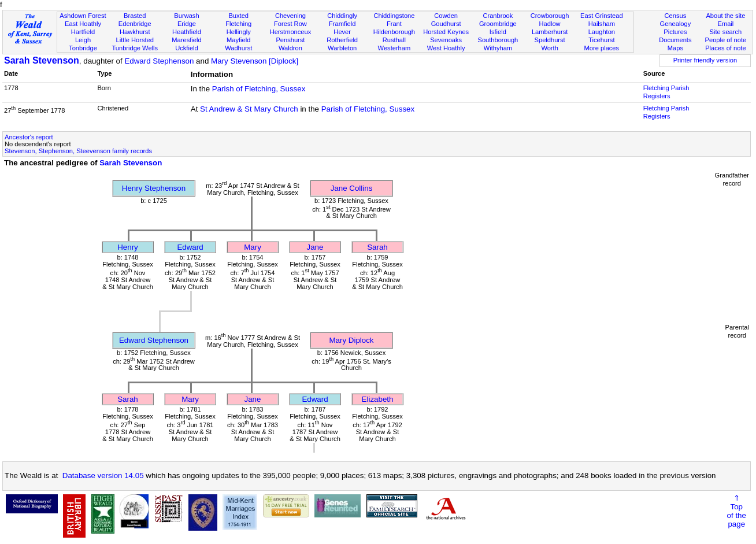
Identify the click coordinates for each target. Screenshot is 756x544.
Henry (128, 247)
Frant (394, 24)
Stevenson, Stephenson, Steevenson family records (78, 151)
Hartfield (83, 32)
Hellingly (239, 32)
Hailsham (602, 24)
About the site (725, 16)
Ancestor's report (29, 137)
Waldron (290, 48)
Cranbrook (498, 16)
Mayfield (238, 40)
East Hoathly (83, 24)
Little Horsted (135, 40)
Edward (190, 247)
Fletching (238, 24)
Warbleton (342, 48)
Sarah (377, 247)
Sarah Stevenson (42, 60)
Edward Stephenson (159, 61)
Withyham (498, 48)
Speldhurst (550, 40)
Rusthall (394, 40)
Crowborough (550, 16)
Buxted (238, 16)
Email (726, 24)
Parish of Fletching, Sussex (259, 89)
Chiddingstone (394, 16)
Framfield (342, 24)
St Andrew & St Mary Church (249, 109)
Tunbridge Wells (135, 48)
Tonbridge (83, 48)
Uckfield (187, 48)
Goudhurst (446, 24)
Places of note (725, 48)
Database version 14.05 (103, 475)
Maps (675, 48)
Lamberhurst (550, 32)
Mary (253, 247)
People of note (726, 40)
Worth (549, 48)
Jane (315, 247)
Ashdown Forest (83, 16)
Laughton (602, 32)
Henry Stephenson (154, 188)
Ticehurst (601, 40)
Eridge (187, 24)
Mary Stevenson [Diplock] (255, 61)
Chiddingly (342, 16)
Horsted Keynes (446, 32)
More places (602, 48)
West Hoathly (446, 48)
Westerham (394, 48)
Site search (726, 32)
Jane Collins (352, 188)
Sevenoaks (446, 40)
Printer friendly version (705, 60)
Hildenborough (394, 32)
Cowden (446, 16)
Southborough (498, 40)
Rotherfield (342, 40)
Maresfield (186, 40)
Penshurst (290, 40)
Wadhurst (238, 48)
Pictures (675, 32)
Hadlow (550, 24)
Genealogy (676, 24)
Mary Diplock (351, 340)
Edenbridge (135, 24)
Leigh (83, 40)
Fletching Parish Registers (666, 92)
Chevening (290, 16)
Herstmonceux (291, 32)
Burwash (186, 16)
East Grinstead (601, 16)
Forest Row (290, 24)
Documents (675, 40)
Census (676, 16)
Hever (342, 32)
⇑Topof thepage (737, 511)
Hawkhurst (135, 32)
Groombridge (498, 24)
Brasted (135, 16)
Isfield (498, 32)
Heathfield (187, 32)
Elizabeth (378, 399)
